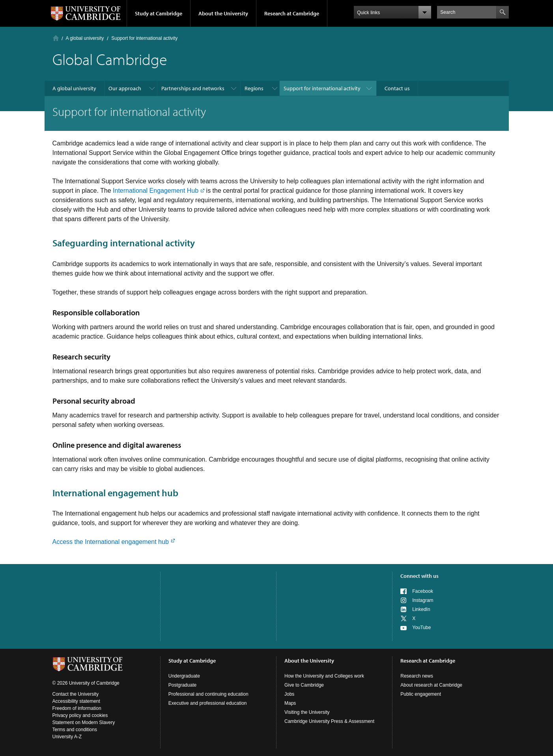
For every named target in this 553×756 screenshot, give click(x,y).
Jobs (289, 694)
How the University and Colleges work (324, 676)
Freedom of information (77, 708)
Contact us (397, 88)
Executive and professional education (208, 703)
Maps (290, 703)
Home (56, 38)
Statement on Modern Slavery (84, 722)
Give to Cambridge (304, 685)
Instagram (423, 600)
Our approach (125, 88)
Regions (254, 88)
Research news (417, 676)
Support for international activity (322, 88)
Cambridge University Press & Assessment (329, 721)
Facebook (423, 591)
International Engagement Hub (156, 191)
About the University (223, 13)
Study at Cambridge (159, 13)
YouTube (421, 628)
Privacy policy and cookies (80, 715)
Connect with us (419, 576)
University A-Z (67, 737)
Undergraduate (184, 676)
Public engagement (421, 694)
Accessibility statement (76, 701)
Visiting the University (307, 712)
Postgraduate (182, 685)
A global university (85, 38)
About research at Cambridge (431, 685)
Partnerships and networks (193, 88)
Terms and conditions (75, 730)
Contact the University (76, 694)
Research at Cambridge (292, 13)
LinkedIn (421, 609)
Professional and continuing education (208, 694)
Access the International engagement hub (111, 542)
